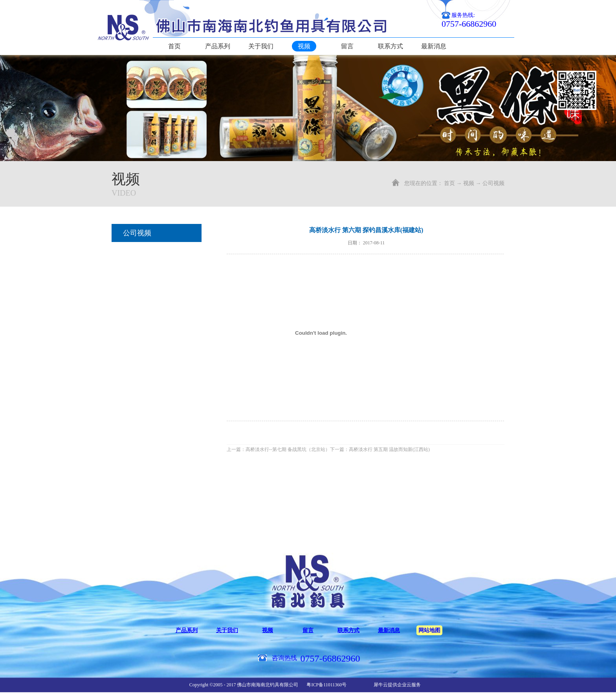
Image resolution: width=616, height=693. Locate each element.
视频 (469, 183)
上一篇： (278, 449)
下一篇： (380, 449)
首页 (174, 46)
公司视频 (493, 183)
